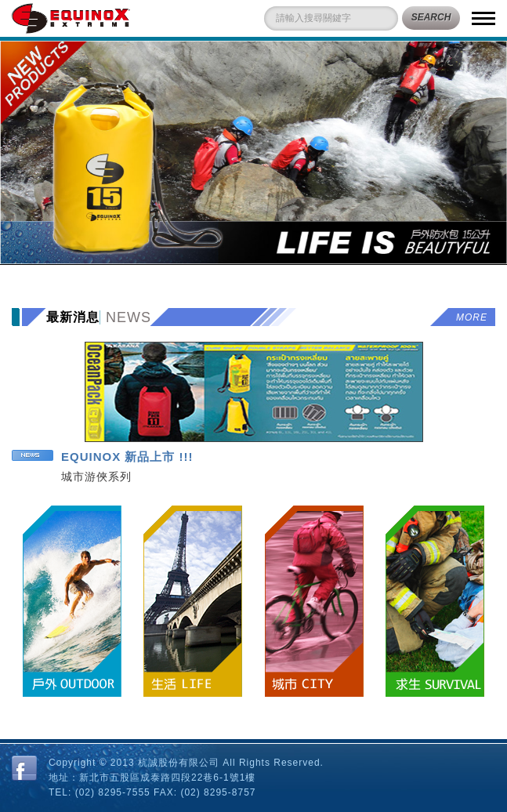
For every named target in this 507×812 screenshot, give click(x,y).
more (472, 317)
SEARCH (431, 17)
